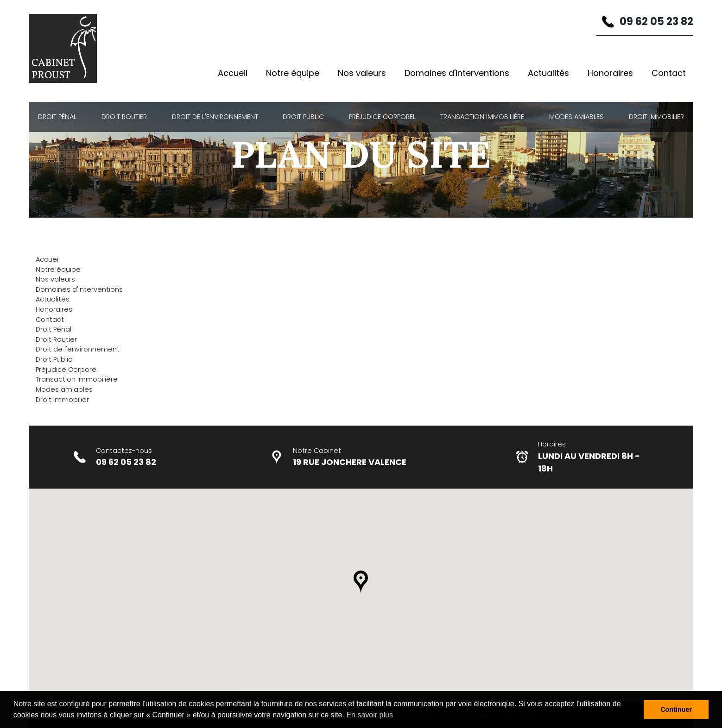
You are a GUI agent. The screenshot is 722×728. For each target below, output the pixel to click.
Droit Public (303, 117)
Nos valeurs (362, 73)
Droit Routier (124, 117)
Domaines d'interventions (457, 73)
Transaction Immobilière (482, 117)
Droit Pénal (57, 117)
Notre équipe (293, 73)
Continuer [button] (676, 709)
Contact (669, 73)
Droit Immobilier (656, 117)
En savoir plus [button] (370, 715)
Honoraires (610, 73)
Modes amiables (576, 117)
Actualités (548, 73)
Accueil (233, 73)
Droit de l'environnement (215, 117)
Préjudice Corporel (382, 117)
